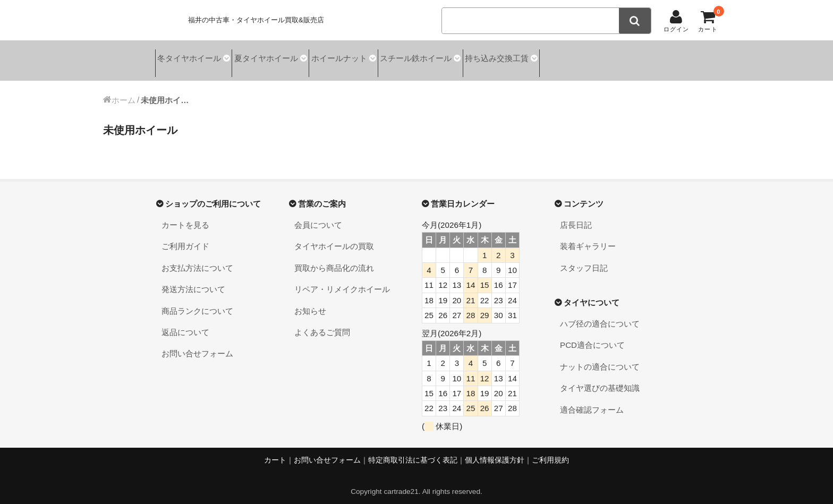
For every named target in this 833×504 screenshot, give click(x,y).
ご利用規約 (550, 452)
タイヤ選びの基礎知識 (600, 380)
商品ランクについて (197, 302)
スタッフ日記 (584, 259)
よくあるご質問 (322, 324)
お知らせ (310, 302)
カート (275, 452)
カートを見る (185, 216)
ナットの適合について (600, 358)
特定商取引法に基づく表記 (413, 452)
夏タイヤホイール (281, 57)
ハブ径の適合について (600, 316)
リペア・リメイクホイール (342, 281)
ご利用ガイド (185, 238)
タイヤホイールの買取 (334, 238)
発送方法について (193, 281)
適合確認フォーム (592, 401)
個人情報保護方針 (495, 452)
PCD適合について (592, 337)
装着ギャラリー (588, 238)
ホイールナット (366, 57)
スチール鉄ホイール (456, 57)
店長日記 (576, 216)
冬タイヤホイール (191, 57)
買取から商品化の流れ (334, 259)
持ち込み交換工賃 (549, 57)
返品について (185, 324)
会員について (318, 216)
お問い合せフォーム (197, 345)
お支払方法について (197, 259)
